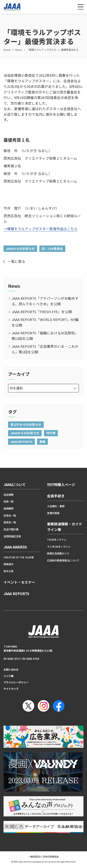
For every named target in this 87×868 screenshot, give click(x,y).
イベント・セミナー (19, 582)
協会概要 (8, 495)
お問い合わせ (11, 670)
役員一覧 (8, 501)
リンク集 (8, 676)
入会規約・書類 (56, 506)
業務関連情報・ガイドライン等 (65, 527)
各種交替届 (53, 513)
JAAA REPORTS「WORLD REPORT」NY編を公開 (45, 322)
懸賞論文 (8, 564)
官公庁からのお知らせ (26, 424)
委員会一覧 (10, 522)
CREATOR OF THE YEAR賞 (19, 557)
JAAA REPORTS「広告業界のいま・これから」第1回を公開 (45, 349)
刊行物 (51, 433)
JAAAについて (15, 485)
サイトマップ (11, 689)
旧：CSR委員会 (52, 248)
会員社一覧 (10, 515)
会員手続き (56, 496)
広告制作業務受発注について (63, 560)
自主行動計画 (11, 529)
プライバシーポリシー (16, 682)
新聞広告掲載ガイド (58, 553)
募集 (42, 442)
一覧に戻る (16, 261)
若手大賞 (8, 571)
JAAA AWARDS (15, 547)
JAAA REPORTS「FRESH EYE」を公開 (42, 312)
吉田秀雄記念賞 (12, 536)
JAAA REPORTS (21, 442)
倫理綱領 (8, 508)
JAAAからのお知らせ (20, 248)
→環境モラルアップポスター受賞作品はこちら (40, 229)
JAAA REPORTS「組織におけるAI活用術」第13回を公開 (45, 336)
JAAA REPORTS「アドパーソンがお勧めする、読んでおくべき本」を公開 (45, 301)
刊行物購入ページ (61, 485)
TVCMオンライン (57, 540)
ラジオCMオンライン (59, 547)
